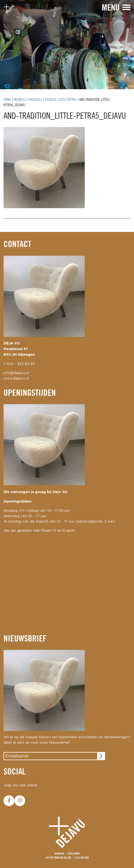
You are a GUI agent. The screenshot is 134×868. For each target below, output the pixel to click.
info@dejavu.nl (16, 373)
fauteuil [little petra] (61, 100)
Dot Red (85, 858)
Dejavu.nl (59, 854)
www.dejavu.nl (16, 379)
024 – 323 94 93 (20, 364)
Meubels (20, 100)
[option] (67, 45)
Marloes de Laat (63, 858)
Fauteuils (35, 100)
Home (7, 100)
